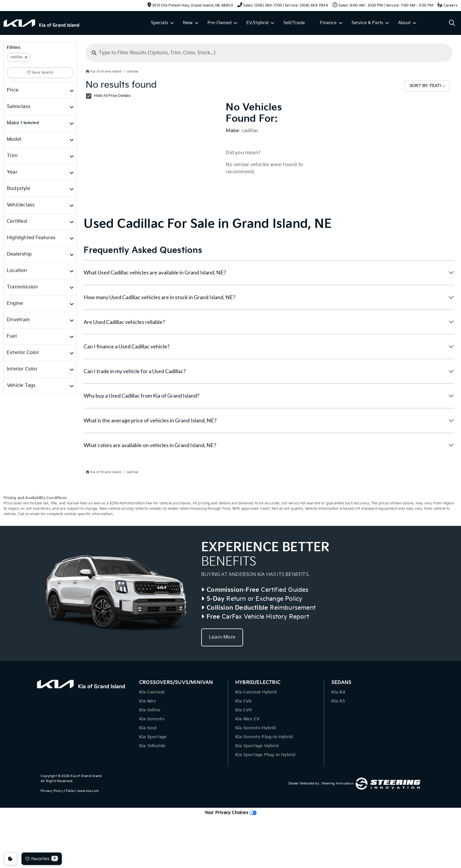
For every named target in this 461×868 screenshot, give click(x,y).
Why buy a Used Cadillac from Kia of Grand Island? (141, 396)
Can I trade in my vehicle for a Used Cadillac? (135, 371)
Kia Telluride (152, 746)
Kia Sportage (153, 737)
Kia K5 (338, 701)
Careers (448, 6)
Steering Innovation (337, 783)
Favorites (42, 858)
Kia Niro (148, 701)
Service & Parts (367, 23)
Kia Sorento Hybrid (256, 728)
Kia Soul (148, 728)
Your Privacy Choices (230, 813)
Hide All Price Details (112, 96)
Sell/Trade (294, 23)
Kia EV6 (243, 701)
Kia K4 (338, 692)
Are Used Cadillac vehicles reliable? (124, 322)
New (188, 23)
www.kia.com (88, 791)
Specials (159, 23)
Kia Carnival (152, 692)
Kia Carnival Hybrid (256, 692)
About (404, 23)
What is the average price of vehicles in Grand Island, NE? (150, 420)
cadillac (17, 57)
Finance (328, 23)
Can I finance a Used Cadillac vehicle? (127, 346)
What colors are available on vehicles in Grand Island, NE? (150, 445)
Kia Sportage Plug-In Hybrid (265, 755)
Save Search (40, 73)
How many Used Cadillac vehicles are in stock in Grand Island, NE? (159, 297)
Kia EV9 (243, 710)
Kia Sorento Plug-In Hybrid (264, 737)
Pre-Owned (219, 23)
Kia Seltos (150, 710)
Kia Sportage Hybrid (257, 746)
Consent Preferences (11, 859)
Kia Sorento (152, 719)
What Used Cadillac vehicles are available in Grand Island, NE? (155, 272)
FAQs (70, 791)
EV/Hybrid (257, 23)
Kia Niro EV (247, 719)
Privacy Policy (52, 791)
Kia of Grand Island (86, 776)
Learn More (222, 637)
